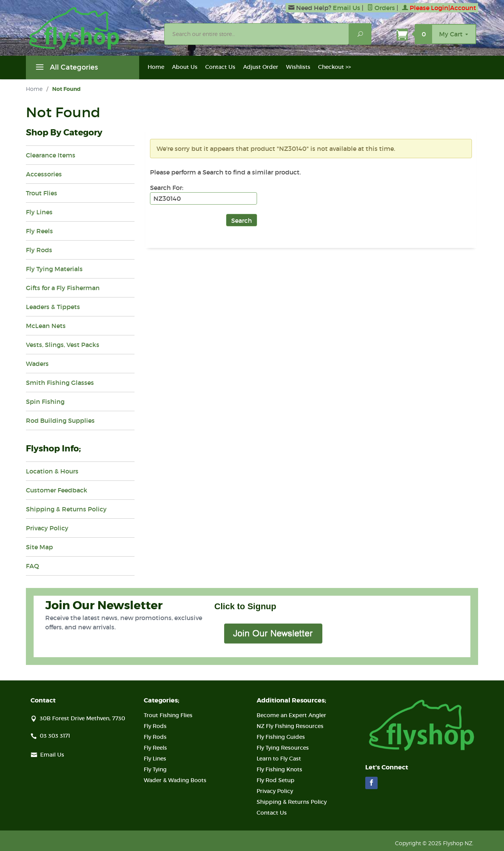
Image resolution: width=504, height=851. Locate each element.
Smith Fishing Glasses (60, 383)
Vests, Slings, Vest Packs (63, 345)
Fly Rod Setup (276, 780)
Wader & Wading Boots (175, 780)
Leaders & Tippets (53, 307)
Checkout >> (335, 67)
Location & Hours (52, 471)
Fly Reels (39, 231)
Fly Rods (39, 250)
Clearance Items (51, 155)
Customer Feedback (57, 490)
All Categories (66, 68)
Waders (37, 364)
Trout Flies (42, 193)
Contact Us (220, 67)
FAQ (32, 566)
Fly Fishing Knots (279, 769)
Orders (381, 8)
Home (156, 67)
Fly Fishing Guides (281, 737)
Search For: (167, 188)
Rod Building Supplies (60, 420)
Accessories (44, 174)
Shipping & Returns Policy (66, 509)
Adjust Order (261, 67)
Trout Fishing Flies (168, 715)
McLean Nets (46, 326)
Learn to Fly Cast (279, 759)
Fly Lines (39, 212)
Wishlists (298, 67)
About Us (185, 67)
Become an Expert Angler (291, 715)
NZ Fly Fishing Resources (290, 726)
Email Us (346, 8)
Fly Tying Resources (283, 748)
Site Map (39, 547)
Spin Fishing (45, 402)
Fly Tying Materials (54, 269)
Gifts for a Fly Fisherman (63, 288)
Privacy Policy (47, 528)
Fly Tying (155, 769)
